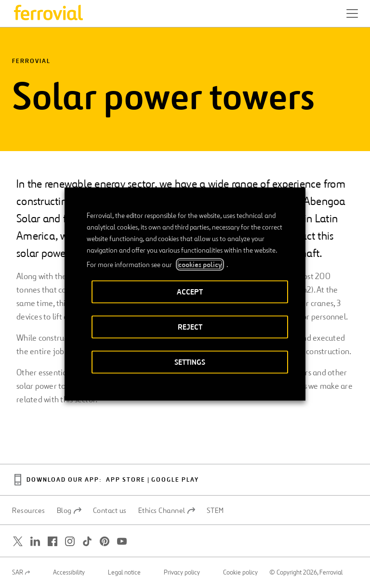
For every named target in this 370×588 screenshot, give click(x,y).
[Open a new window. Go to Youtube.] (122, 542)
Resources (29, 511)
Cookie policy (240, 573)
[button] (352, 13)
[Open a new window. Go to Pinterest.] (105, 542)
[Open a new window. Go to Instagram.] (70, 542)
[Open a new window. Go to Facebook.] (53, 542)
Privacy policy (182, 573)
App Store (126, 480)
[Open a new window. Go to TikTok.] (87, 542)
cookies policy (200, 265)
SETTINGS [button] (190, 362)
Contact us (110, 511)
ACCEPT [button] (190, 292)
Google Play (175, 480)
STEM (215, 511)
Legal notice (124, 573)
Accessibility (69, 573)
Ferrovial (31, 61)
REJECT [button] (190, 327)
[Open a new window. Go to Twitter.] (18, 542)
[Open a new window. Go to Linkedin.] (35, 542)
